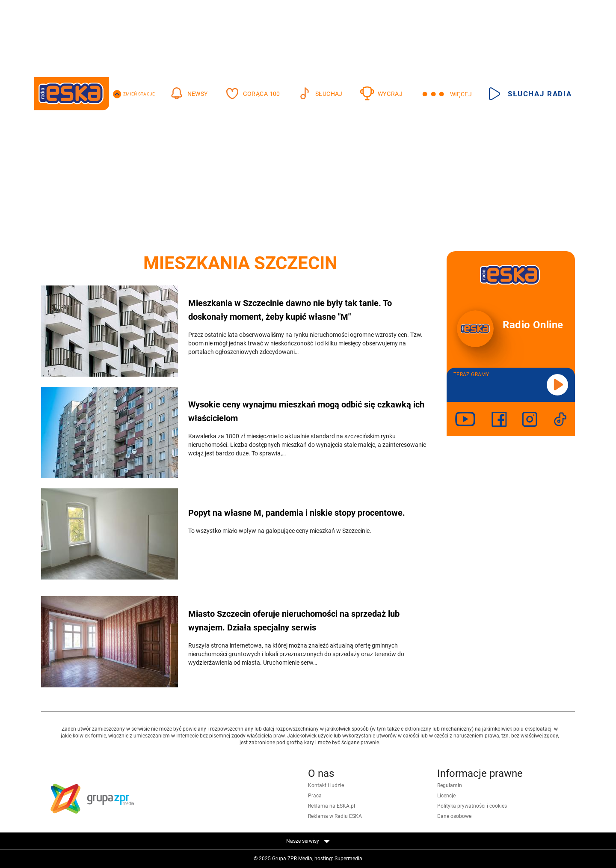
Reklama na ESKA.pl (332, 806)
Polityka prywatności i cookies (472, 806)
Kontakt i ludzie (326, 785)
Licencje (446, 796)
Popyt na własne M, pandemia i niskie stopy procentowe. (297, 513)
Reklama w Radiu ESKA (335, 816)
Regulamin (450, 785)
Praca (315, 796)
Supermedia (348, 859)
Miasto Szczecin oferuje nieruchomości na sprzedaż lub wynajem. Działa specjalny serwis (294, 621)
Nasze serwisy (308, 841)
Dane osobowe (454, 816)
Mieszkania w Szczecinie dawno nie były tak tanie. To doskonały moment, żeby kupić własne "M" (290, 310)
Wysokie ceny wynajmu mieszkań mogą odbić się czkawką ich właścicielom (306, 411)
